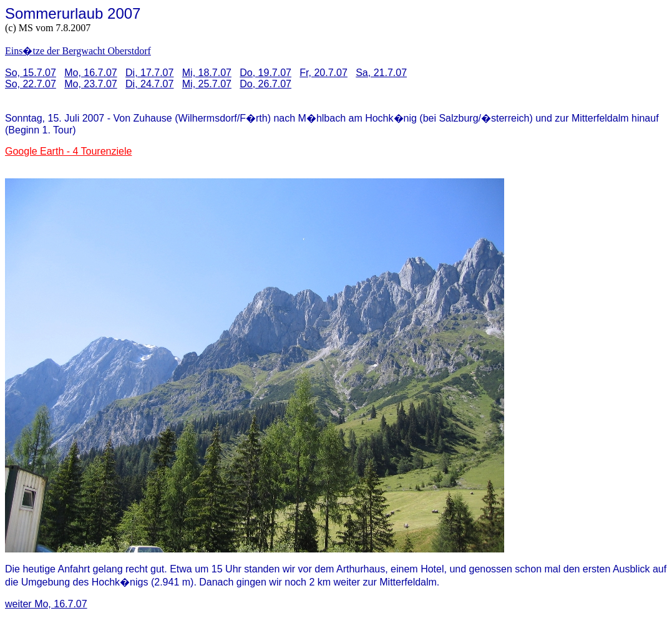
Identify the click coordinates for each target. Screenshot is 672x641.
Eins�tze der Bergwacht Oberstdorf (78, 51)
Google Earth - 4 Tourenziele (68, 151)
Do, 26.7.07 (265, 84)
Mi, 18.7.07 (207, 73)
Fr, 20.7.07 (324, 73)
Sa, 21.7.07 (381, 73)
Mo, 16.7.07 (91, 73)
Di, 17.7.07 (149, 73)
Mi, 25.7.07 (207, 84)
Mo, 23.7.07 (91, 84)
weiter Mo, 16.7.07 (46, 604)
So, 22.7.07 (31, 84)
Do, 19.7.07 (265, 73)
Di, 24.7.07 (149, 84)
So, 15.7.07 (31, 73)
